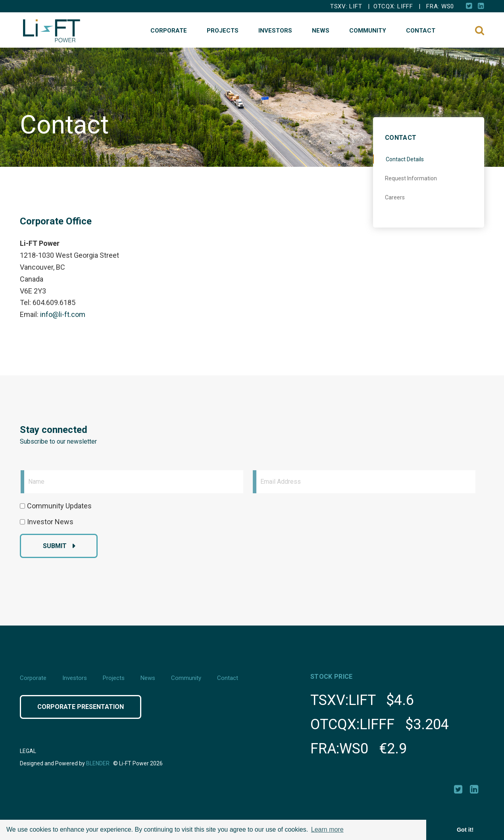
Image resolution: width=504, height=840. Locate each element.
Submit (55, 546)
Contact (421, 31)
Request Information (411, 178)
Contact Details (405, 159)
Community (368, 31)
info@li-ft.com (63, 314)
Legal (28, 751)
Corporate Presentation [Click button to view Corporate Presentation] (81, 707)
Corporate (169, 31)
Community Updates (59, 506)
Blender (98, 763)
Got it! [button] (465, 830)
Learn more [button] (327, 829)
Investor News (50, 522)
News (321, 31)
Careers (395, 197)
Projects (223, 31)
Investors (275, 31)
